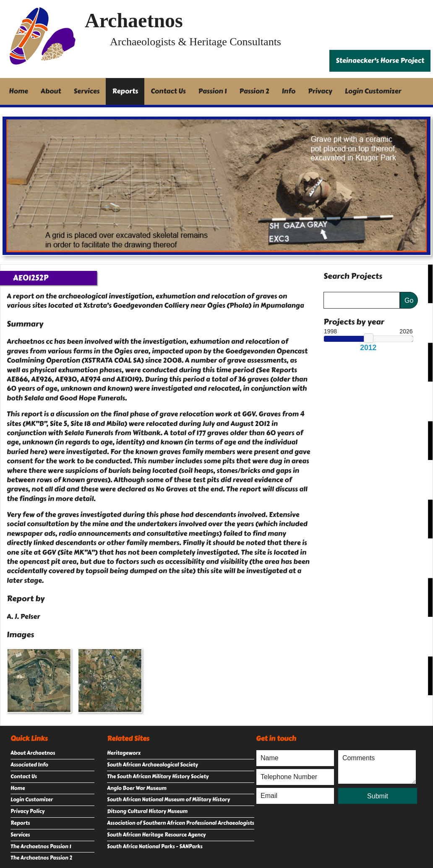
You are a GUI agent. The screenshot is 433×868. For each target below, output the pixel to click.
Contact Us (168, 91)
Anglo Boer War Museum (137, 788)
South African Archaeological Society (153, 765)
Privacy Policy (27, 811)
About (51, 91)
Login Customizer (373, 91)
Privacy (320, 91)
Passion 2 (254, 91)
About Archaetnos (33, 753)
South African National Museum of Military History (168, 800)
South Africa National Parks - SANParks (155, 847)
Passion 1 (213, 91)
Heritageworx (124, 753)
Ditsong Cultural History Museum (147, 811)
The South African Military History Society (158, 777)
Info (289, 91)
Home (18, 91)
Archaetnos (134, 20)
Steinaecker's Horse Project (380, 61)
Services (87, 91)
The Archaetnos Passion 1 (41, 847)
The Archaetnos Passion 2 (41, 858)
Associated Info (29, 765)
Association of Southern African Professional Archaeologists (181, 823)
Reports (125, 91)
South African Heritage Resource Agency (156, 835)
